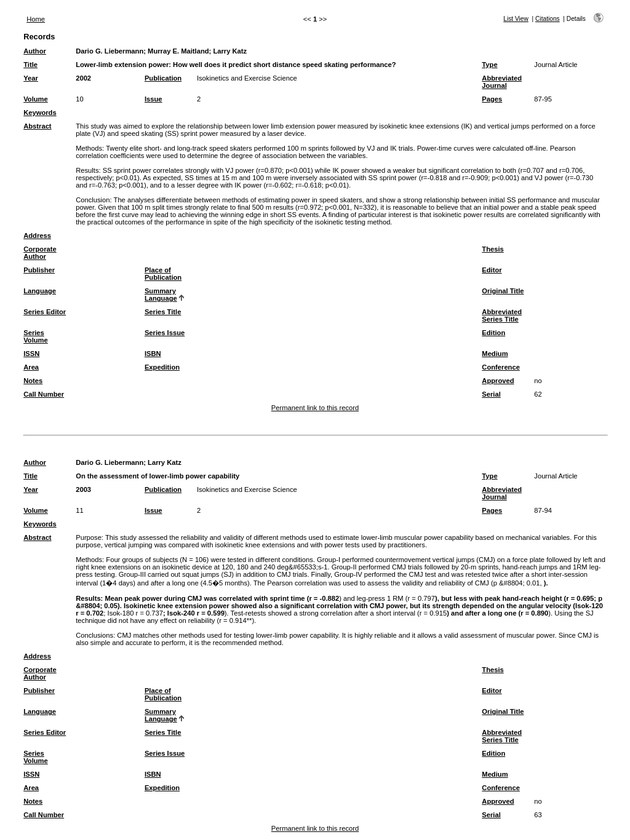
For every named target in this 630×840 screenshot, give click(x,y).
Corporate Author (40, 253)
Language (40, 291)
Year (31, 78)
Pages (492, 99)
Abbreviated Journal (502, 82)
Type (489, 65)
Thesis (492, 249)
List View (516, 19)
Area (31, 367)
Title (30, 65)
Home (36, 19)
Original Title (503, 291)
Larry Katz (230, 51)
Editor (492, 270)
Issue (154, 99)
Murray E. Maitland (178, 51)
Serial (491, 394)
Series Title (163, 312)
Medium (495, 354)
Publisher (39, 270)
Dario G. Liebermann (110, 51)
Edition (493, 333)
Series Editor (45, 312)
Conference (501, 367)
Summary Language (161, 295)
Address (37, 236)
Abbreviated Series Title (502, 315)
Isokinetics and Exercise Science (247, 78)
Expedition (162, 367)
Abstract (37, 126)
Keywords (40, 113)
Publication (163, 78)
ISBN (153, 354)
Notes (33, 381)
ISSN (31, 354)
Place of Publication (163, 274)
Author (35, 51)
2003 (83, 489)
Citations (548, 19)
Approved (498, 381)
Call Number (44, 394)
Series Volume (36, 336)
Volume (36, 99)
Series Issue (165, 333)
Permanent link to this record (315, 408)
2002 (83, 78)
